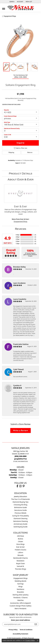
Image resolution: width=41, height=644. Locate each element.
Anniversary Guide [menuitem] (20, 524)
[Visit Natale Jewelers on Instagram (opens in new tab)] (20, 486)
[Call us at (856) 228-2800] (20, 456)
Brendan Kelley (19, 267)
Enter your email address (20, 620)
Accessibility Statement (20, 634)
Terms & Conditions (26, 630)
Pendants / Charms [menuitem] (20, 597)
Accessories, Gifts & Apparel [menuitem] (21, 603)
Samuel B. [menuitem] (20, 566)
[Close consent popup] (38, 640)
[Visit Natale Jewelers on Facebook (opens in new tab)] (17, 486)
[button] (12, 2)
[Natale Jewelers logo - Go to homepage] (21, 8)
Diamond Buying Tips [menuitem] (20, 502)
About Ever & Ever (21, 179)
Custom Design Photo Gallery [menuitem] (20, 606)
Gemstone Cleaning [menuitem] (20, 521)
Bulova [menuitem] (21, 539)
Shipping (11, 152)
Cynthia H (17, 386)
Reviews (21, 229)
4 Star (18, 237)
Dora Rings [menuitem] (21, 544)
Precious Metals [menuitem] (20, 513)
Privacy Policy (13, 630)
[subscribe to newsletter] (36, 624)
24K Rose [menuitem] (21, 536)
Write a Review (20, 430)
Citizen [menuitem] (21, 541)
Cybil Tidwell (18, 369)
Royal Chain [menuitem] (20, 563)
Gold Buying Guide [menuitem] (20, 527)
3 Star (18, 239)
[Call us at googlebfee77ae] (20, 459)
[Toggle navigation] (4, 8)
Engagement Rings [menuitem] (21, 578)
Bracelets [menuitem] (20, 592)
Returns (30, 152)
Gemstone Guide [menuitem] (21, 510)
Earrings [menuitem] (20, 584)
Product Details (20, 174)
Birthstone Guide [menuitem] (20, 507)
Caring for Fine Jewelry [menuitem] (21, 516)
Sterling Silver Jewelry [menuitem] (20, 595)
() (35, 235)
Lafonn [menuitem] (20, 552)
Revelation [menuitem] (20, 561)
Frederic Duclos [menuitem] (20, 550)
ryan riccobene (19, 283)
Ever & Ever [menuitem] (20, 547)
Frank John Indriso (21, 344)
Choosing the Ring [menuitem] (21, 505)
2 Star (18, 241)
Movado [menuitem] (20, 555)
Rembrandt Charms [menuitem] (20, 558)
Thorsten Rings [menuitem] (21, 569)
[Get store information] (20, 461)
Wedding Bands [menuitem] (20, 581)
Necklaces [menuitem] (20, 589)
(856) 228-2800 (20, 77)
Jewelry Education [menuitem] (20, 496)
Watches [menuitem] (20, 600)
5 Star (18, 235)
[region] (20, 42)
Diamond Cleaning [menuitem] (20, 518)
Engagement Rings (10, 16)
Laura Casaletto (20, 299)
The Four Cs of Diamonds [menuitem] (21, 499)
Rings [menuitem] (20, 586)
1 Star (18, 244)
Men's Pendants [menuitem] (20, 608)
